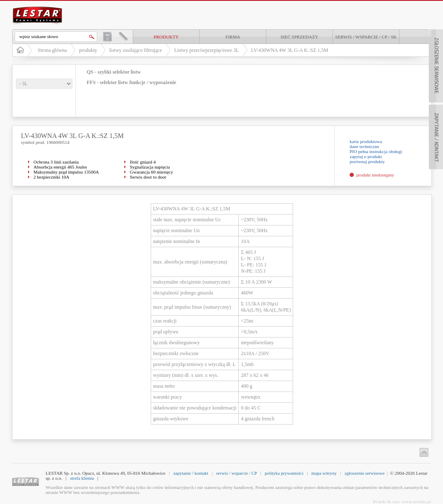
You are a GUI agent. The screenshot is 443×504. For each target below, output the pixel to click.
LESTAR (38, 6)
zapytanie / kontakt (191, 473)
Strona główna (52, 50)
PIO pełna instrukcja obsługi (376, 151)
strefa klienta (82, 478)
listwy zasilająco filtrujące (136, 50)
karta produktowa (366, 141)
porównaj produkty (367, 161)
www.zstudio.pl (416, 501)
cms (396, 501)
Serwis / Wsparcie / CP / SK (366, 37)
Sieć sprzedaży (299, 37)
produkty (166, 37)
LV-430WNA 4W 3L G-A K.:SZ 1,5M (290, 50)
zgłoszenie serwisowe (365, 473)
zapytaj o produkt (366, 156)
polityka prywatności (284, 473)
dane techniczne (364, 146)
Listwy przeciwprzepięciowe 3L (207, 50)
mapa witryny (324, 473)
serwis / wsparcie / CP (236, 473)
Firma (233, 37)
